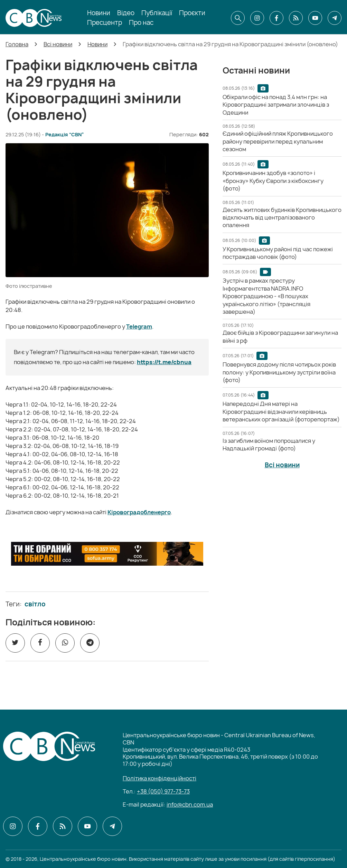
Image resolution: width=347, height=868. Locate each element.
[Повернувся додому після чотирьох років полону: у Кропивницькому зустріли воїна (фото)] (279, 372)
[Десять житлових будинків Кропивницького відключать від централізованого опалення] (282, 218)
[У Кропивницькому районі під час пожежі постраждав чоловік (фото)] (278, 253)
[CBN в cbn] (296, 18)
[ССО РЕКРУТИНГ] (107, 554)
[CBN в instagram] (257, 18)
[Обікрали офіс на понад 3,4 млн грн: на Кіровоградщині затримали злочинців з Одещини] (276, 105)
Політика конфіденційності (160, 778)
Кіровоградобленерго (139, 512)
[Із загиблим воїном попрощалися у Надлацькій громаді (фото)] (269, 445)
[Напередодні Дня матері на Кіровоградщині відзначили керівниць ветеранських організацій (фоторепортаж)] (281, 412)
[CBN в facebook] (276, 18)
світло (35, 604)
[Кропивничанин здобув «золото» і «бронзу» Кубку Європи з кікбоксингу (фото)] (273, 181)
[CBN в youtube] (315, 18)
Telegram (139, 326)
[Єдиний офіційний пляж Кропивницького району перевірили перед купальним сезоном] (278, 141)
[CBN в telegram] (335, 18)
